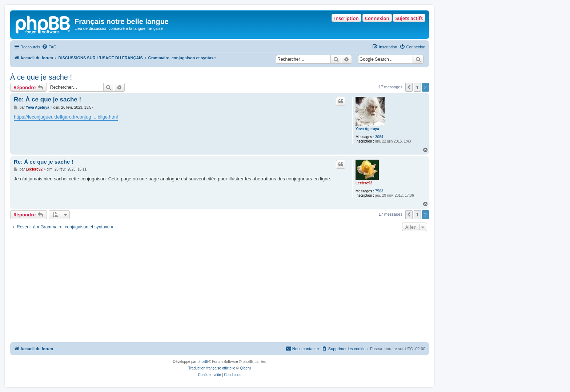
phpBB (203, 362)
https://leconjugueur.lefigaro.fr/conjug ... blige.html (66, 117)
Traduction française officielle (212, 368)
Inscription (346, 18)
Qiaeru (245, 368)
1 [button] (417, 87)
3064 (379, 137)
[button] (409, 87)
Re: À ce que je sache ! (47, 99)
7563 (379, 191)
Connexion (377, 18)
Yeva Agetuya (367, 129)
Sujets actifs (409, 18)
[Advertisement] (220, 288)
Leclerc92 (364, 183)
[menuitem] (49, 47)
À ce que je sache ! (41, 77)
